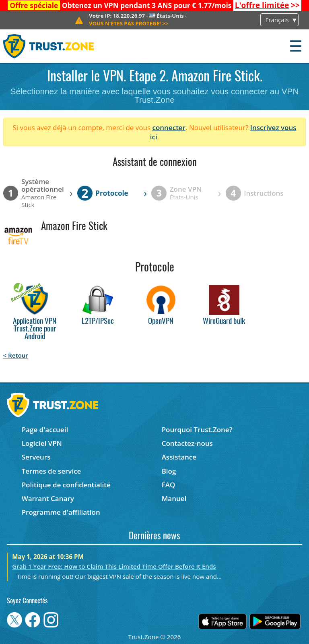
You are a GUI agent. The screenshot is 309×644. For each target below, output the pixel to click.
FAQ (169, 485)
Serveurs (36, 457)
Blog (169, 471)
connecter (169, 127)
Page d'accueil (45, 430)
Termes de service (51, 471)
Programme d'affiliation (61, 512)
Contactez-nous (187, 443)
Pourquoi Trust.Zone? (197, 430)
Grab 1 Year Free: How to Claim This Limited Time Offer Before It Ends (114, 566)
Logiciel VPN (42, 443)
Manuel (174, 498)
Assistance (179, 457)
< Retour (16, 355)
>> (267, 5)
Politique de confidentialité (66, 485)
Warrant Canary (48, 498)
